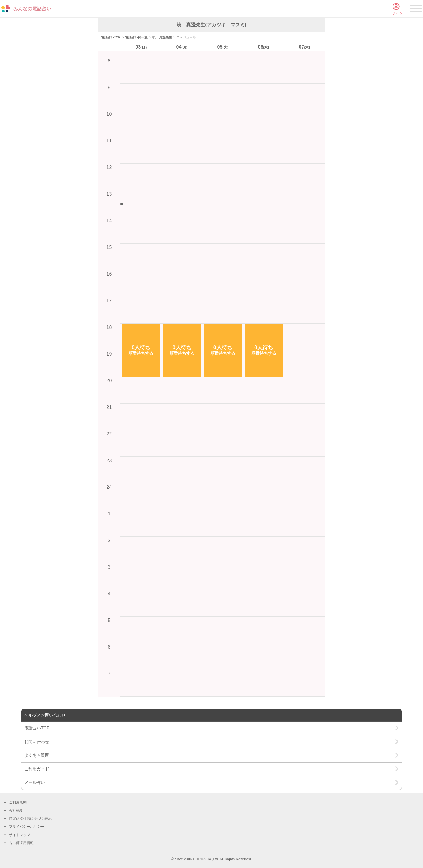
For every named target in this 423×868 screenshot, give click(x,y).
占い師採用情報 (21, 843)
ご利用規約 (18, 802)
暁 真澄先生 (162, 37)
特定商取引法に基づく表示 (30, 819)
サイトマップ (20, 835)
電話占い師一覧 (136, 37)
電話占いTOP (111, 37)
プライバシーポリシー (27, 827)
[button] (141, 350)
